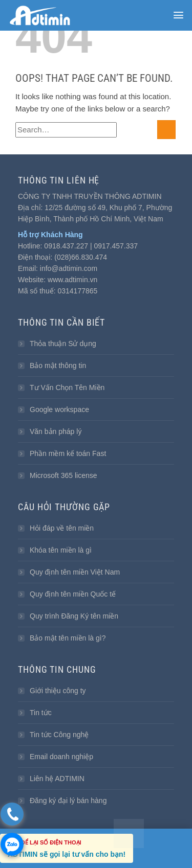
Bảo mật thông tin (58, 366)
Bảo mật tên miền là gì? (68, 638)
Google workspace (59, 409)
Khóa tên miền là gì (61, 550)
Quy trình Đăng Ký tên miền (74, 616)
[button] (178, 15)
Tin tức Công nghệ (59, 735)
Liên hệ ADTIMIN (57, 779)
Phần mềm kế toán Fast (68, 453)
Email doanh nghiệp (61, 757)
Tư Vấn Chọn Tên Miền (67, 387)
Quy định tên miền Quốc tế (73, 594)
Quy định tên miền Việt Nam (75, 572)
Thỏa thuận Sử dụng (63, 344)
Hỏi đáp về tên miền (62, 528)
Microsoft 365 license (63, 475)
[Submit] (166, 130)
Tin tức (41, 713)
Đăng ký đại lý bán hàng (68, 801)
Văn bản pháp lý (56, 431)
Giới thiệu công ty (58, 691)
